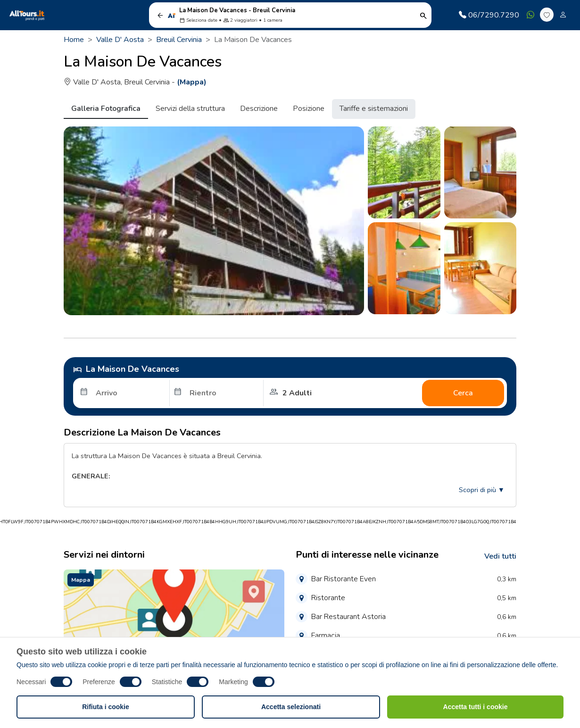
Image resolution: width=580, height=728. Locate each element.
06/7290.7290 (489, 15)
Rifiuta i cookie (106, 707)
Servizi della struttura (190, 109)
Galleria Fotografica (106, 109)
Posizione (309, 109)
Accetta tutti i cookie (476, 707)
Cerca (463, 393)
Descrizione (259, 109)
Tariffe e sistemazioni (374, 109)
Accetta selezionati (291, 707)
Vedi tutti (500, 556)
